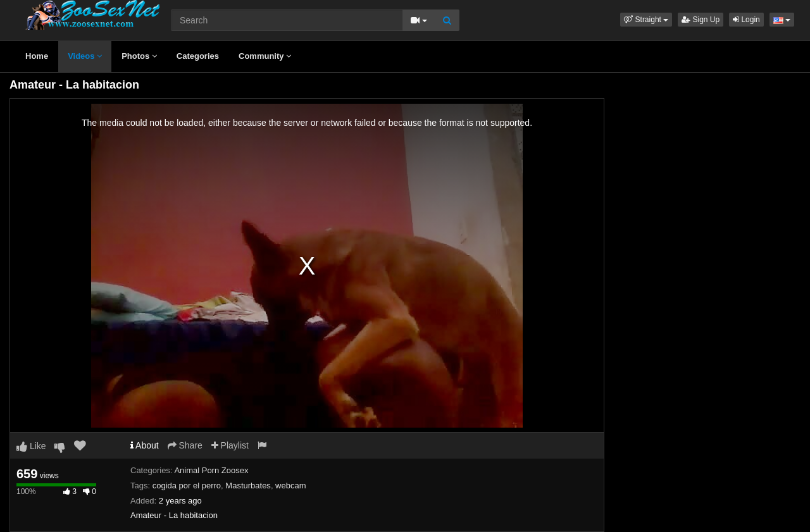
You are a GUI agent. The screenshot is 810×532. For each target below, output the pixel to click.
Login (746, 20)
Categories (198, 56)
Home (37, 56)
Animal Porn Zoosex (211, 470)
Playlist (230, 445)
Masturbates (248, 486)
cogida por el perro (187, 486)
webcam (290, 486)
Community (265, 56)
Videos (85, 56)
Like (31, 446)
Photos (139, 56)
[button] (646, 20)
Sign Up (701, 20)
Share (185, 445)
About (145, 445)
